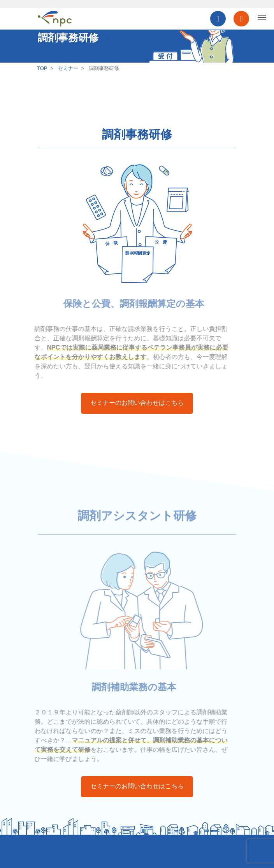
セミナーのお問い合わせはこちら (137, 403)
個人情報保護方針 (58, 851)
